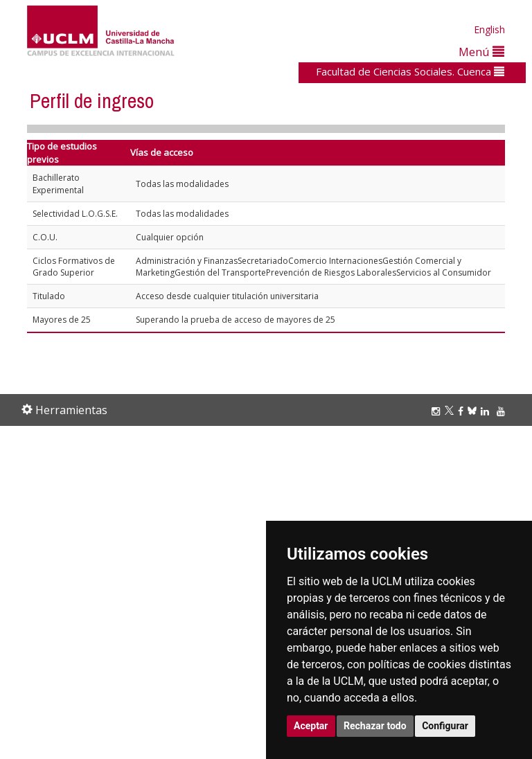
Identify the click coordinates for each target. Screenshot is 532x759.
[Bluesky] (474, 411)
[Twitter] (451, 411)
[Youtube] (503, 411)
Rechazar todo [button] (375, 726)
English (489, 29)
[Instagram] (438, 411)
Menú (481, 52)
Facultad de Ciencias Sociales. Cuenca (410, 71)
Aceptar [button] (311, 726)
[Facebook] (463, 411)
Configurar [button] (445, 726)
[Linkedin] (485, 411)
